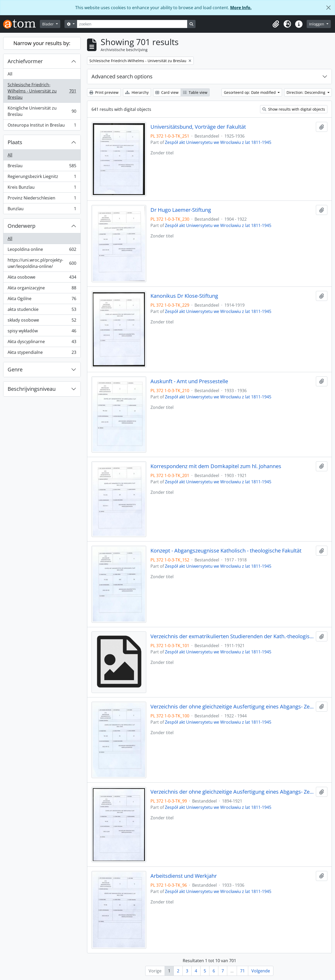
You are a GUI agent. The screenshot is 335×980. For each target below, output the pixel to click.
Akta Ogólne (42, 300)
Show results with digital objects (294, 109)
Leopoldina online (42, 250)
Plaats (15, 142)
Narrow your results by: (42, 43)
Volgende (261, 971)
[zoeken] (132, 24)
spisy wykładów (42, 332)
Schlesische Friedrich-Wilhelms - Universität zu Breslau (42, 91)
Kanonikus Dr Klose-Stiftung (184, 296)
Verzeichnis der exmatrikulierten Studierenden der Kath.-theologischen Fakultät (232, 636)
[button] (276, 24)
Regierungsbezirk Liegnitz (42, 178)
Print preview (104, 92)
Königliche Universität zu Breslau (42, 111)
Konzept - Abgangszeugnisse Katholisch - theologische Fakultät (226, 551)
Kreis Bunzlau (42, 188)
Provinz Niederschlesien (42, 199)
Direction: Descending (306, 92)
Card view (167, 92)
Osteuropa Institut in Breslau (42, 126)
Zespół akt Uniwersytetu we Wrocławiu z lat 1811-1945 (218, 142)
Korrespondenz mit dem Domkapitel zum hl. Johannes (216, 466)
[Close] (328, 8)
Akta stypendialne (42, 353)
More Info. (241, 8)
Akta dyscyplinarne (42, 343)
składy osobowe (42, 321)
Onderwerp (21, 226)
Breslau (42, 167)
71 (242, 971)
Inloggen (317, 24)
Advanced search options (122, 76)
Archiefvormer (25, 61)
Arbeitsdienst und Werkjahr (184, 876)
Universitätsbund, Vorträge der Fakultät (198, 127)
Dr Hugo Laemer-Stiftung (181, 210)
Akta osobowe (42, 278)
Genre (15, 369)
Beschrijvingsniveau (32, 389)
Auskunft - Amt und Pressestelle (189, 381)
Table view (195, 92)
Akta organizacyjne (42, 289)
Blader (48, 24)
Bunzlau (42, 210)
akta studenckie (42, 310)
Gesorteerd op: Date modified (250, 92)
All (10, 74)
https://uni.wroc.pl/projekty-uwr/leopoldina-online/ (42, 263)
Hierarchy (137, 92)
